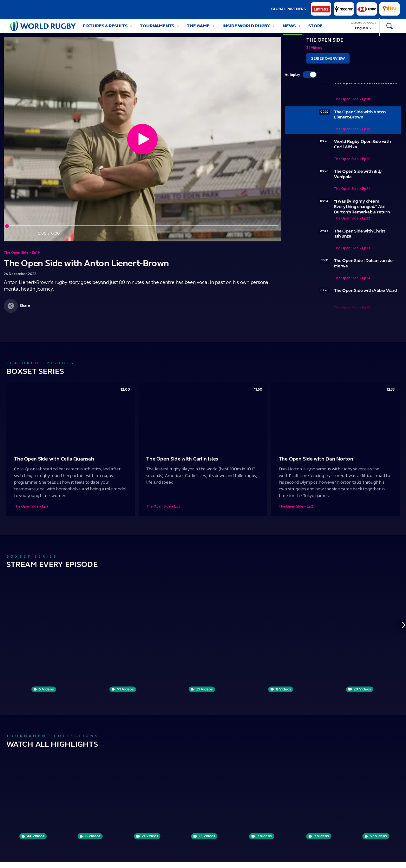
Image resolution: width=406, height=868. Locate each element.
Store (315, 29)
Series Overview (328, 65)
